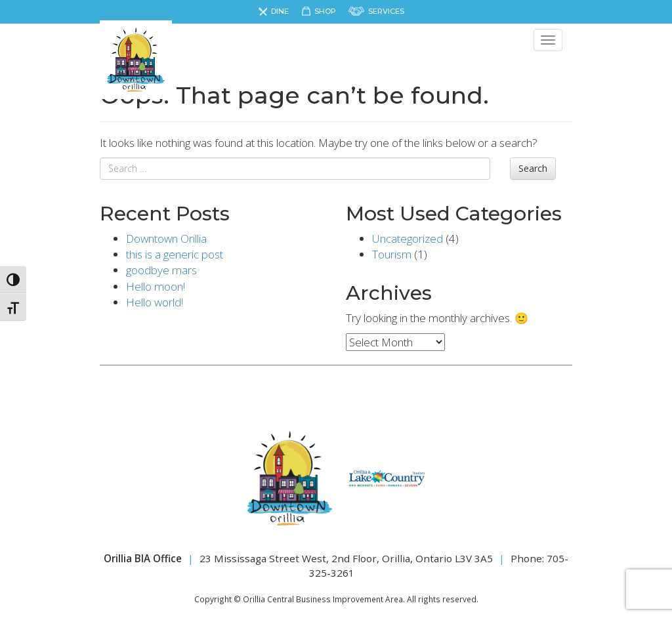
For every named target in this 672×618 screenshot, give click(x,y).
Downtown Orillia (166, 238)
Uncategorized (408, 238)
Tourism (392, 254)
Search (533, 168)
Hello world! (155, 302)
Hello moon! (156, 286)
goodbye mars (161, 270)
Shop (325, 11)
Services (386, 11)
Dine (280, 11)
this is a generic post (175, 254)
